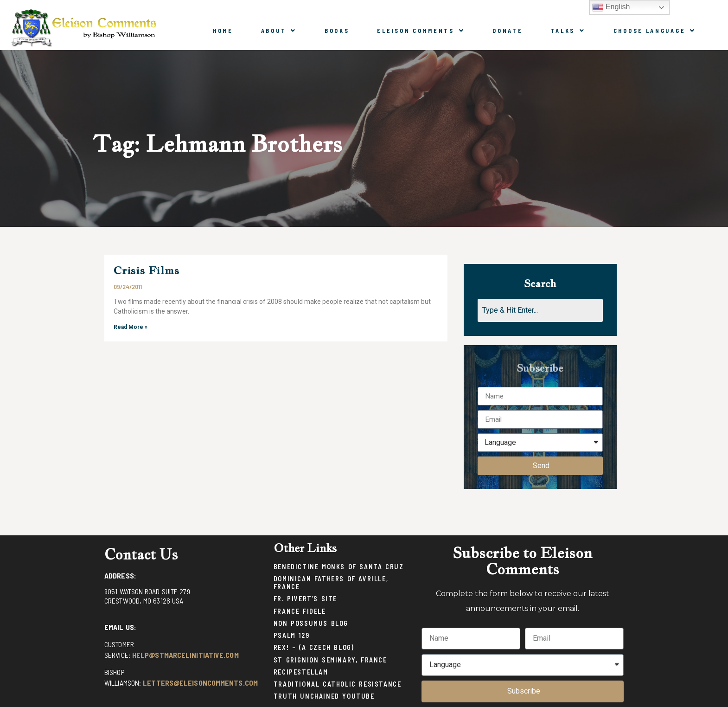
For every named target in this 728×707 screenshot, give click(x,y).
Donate (508, 31)
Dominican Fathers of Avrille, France (331, 583)
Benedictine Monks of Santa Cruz (339, 567)
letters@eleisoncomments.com (200, 683)
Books (337, 31)
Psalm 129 (291, 635)
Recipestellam (301, 672)
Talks (568, 31)
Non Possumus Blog (311, 623)
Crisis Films (147, 270)
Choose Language (655, 31)
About (279, 31)
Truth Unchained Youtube (324, 696)
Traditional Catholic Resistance (338, 684)
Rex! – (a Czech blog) (314, 647)
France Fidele (300, 611)
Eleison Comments (421, 31)
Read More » (131, 327)
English (611, 7)
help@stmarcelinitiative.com (185, 655)
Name (487, 383)
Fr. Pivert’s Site (305, 599)
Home (223, 31)
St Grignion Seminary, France (330, 660)
